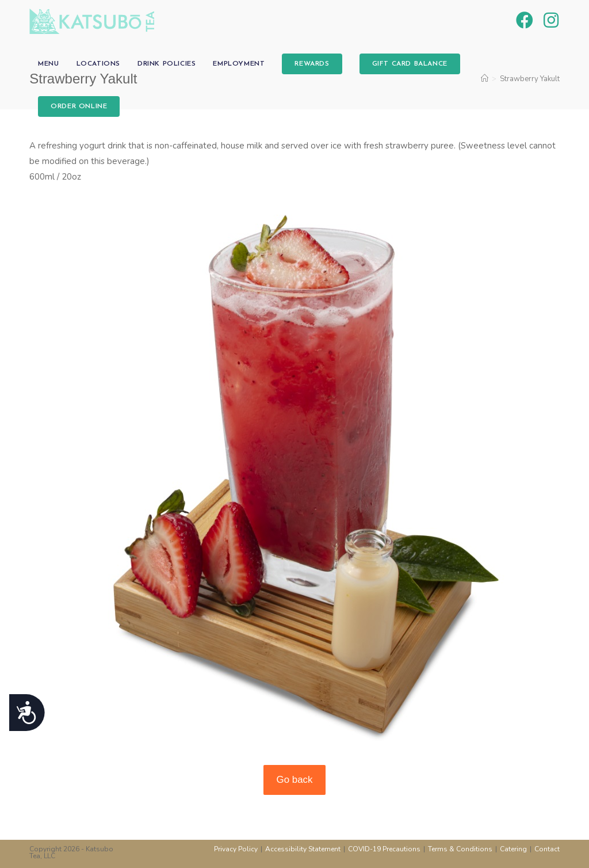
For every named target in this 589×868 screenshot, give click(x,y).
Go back (295, 780)
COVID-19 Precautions (384, 849)
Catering (513, 849)
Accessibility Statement (303, 849)
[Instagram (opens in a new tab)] (551, 21)
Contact (547, 849)
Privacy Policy (236, 849)
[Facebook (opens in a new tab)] (525, 21)
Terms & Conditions (460, 849)
